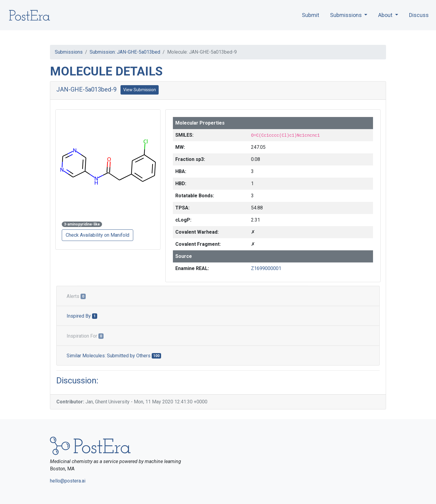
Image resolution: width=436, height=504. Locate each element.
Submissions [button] (347, 15)
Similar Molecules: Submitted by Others (114, 356)
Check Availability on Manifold (97, 235)
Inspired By (82, 316)
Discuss (419, 15)
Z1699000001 (266, 268)
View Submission (140, 90)
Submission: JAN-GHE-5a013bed (125, 52)
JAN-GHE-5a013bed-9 (86, 89)
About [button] (386, 15)
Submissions (69, 52)
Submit (310, 15)
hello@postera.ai (68, 481)
